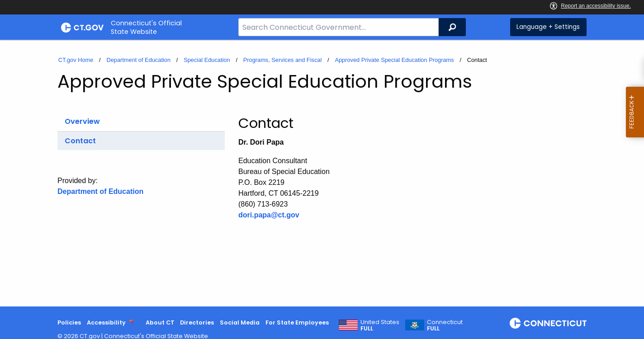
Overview (82, 121)
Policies (69, 323)
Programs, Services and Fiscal (283, 60)
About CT (160, 323)
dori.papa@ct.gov (269, 215)
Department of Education (138, 60)
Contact (80, 141)
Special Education (207, 60)
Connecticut (445, 325)
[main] (322, 173)
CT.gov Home (76, 60)
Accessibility (106, 323)
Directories (197, 323)
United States (380, 325)
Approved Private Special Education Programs (394, 60)
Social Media (240, 323)
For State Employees (297, 323)
